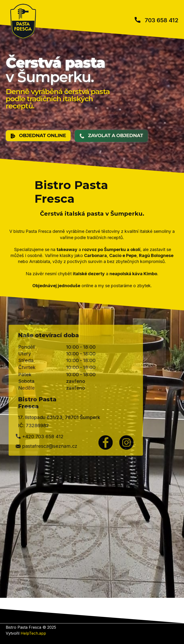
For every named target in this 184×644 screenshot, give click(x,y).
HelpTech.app (33, 633)
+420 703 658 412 (24, 437)
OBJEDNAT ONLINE (38, 136)
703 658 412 (156, 20)
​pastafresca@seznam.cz (31, 446)
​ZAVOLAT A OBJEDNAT (111, 136)
